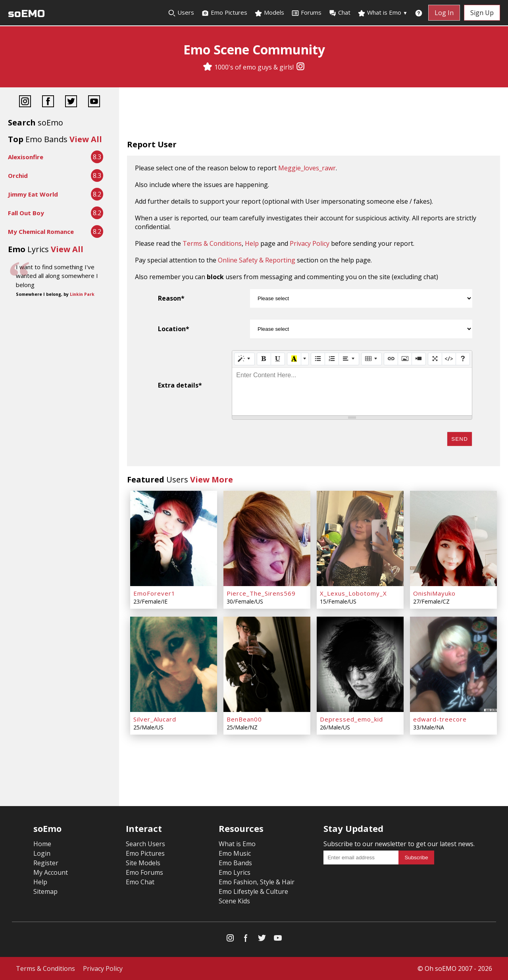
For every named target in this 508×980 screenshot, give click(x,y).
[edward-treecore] (453, 664)
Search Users (145, 844)
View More (212, 479)
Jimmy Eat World (33, 194)
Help (252, 243)
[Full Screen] (435, 359)
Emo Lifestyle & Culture (253, 891)
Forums (306, 13)
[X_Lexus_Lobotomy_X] (360, 538)
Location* (174, 329)
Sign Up (482, 13)
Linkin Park (82, 294)
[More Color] (305, 359)
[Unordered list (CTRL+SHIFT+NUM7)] (318, 359)
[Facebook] (48, 102)
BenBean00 (244, 719)
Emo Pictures (224, 13)
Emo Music (235, 853)
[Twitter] (71, 102)
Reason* (171, 298)
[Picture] (405, 359)
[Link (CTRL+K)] (391, 359)
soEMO (26, 14)
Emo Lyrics (235, 872)
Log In (444, 13)
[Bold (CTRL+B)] (264, 359)
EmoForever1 (154, 593)
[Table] (371, 359)
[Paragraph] (349, 359)
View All (86, 139)
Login (42, 853)
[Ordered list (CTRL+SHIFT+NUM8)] (332, 359)
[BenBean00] (267, 664)
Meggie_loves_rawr (307, 168)
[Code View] (449, 359)
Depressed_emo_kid (351, 719)
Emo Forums (144, 872)
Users (181, 13)
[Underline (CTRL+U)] (278, 359)
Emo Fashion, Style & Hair (257, 882)
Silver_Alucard (155, 719)
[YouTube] (94, 102)
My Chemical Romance (41, 231)
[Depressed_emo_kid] (360, 664)
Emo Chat (140, 882)
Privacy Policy (310, 243)
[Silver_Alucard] (174, 664)
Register (46, 863)
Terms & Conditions (212, 243)
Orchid (18, 176)
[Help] (463, 359)
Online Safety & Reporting (257, 260)
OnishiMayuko (434, 593)
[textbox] (352, 392)
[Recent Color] (294, 359)
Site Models (143, 863)
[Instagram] (300, 67)
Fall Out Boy (26, 213)
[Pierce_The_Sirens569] (267, 538)
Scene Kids (234, 901)
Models (269, 13)
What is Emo (383, 13)
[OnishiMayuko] (453, 538)
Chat (340, 13)
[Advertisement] (314, 115)
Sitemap (45, 891)
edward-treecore (440, 719)
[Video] (419, 359)
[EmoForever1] (174, 538)
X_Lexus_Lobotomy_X (353, 593)
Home (42, 844)
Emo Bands (235, 863)
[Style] (244, 359)
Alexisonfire (26, 157)
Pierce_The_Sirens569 (261, 593)
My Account (51, 872)
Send (460, 439)
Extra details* (180, 385)
